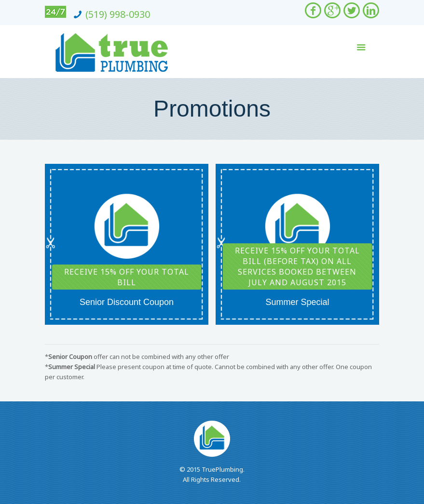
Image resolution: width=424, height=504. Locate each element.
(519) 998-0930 (118, 14)
